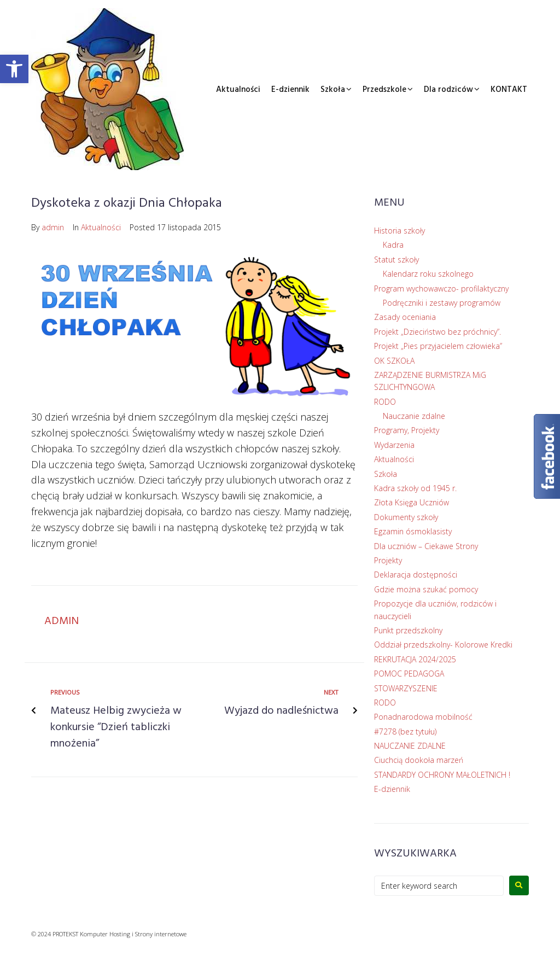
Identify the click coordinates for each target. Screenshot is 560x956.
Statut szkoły (396, 260)
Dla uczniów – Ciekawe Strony (426, 546)
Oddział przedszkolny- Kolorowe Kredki (443, 645)
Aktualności (238, 90)
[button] (14, 69)
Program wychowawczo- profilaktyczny (441, 288)
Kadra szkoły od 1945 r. (415, 488)
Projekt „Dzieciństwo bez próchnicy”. (437, 332)
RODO (385, 402)
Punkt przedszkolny (408, 630)
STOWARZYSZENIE (406, 688)
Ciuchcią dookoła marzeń (419, 760)
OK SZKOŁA (394, 361)
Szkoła (333, 90)
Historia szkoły (399, 231)
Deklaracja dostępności (416, 575)
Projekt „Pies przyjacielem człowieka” (438, 346)
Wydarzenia (394, 445)
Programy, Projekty (407, 430)
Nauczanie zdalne (414, 416)
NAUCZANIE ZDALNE (410, 746)
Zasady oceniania (405, 317)
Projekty (388, 560)
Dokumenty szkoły (406, 517)
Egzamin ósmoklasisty (413, 531)
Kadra (393, 245)
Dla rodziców (448, 90)
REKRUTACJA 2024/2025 (415, 659)
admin (53, 227)
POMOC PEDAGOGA (409, 674)
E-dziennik (290, 90)
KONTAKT (509, 90)
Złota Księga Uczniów (412, 502)
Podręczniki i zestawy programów (442, 303)
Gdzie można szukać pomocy (426, 589)
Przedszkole (384, 90)
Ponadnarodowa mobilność (423, 717)
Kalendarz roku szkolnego (428, 274)
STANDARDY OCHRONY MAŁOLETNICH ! (442, 775)
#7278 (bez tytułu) (405, 731)
